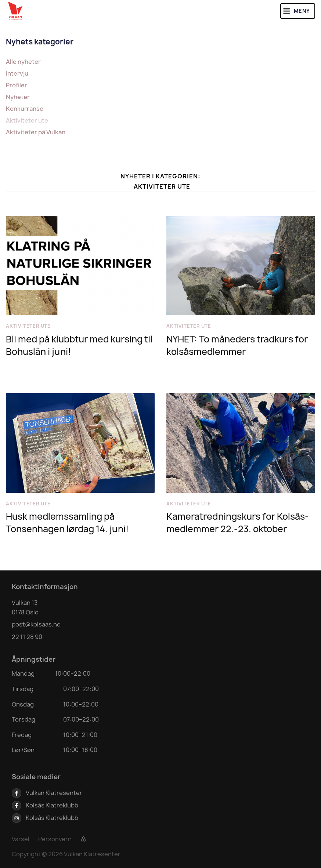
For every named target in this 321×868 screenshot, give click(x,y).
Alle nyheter (23, 62)
